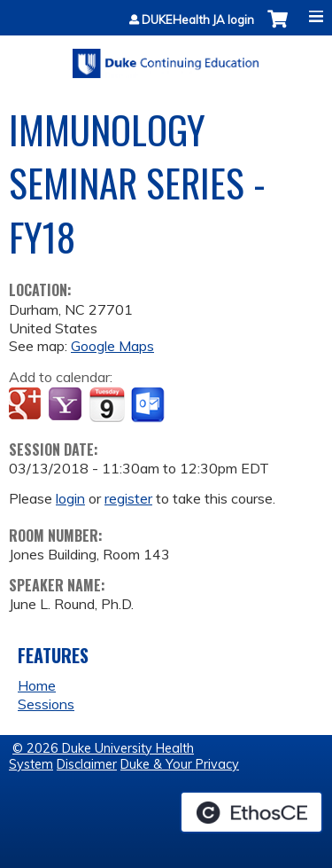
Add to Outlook (149, 405)
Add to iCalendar (107, 404)
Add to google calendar (27, 405)
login (70, 498)
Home (37, 685)
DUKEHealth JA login (198, 20)
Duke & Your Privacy (180, 764)
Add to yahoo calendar (67, 405)
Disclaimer (87, 764)
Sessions (46, 704)
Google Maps (112, 346)
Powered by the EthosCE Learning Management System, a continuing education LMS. (251, 812)
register (128, 498)
